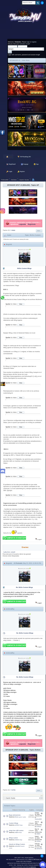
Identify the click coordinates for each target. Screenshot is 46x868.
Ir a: (42, 796)
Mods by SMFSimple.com (35, 859)
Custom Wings (14, 823)
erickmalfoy (10, 609)
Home (8, 157)
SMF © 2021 (21, 858)
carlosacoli (18, 846)
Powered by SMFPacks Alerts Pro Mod (31, 863)
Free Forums (17, 863)
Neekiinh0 (36, 865)
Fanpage (23, 164)
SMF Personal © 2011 (22, 859)
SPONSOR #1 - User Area (19, 60)
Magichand (10, 164)
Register (20, 171)
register (34, 42)
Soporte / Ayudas (22, 817)
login (28, 42)
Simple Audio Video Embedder (24, 861)
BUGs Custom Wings (24, 268)
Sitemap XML (20, 865)
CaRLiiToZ (7, 552)
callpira (17, 832)
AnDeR (13, 552)
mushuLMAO (38, 819)
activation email (24, 44)
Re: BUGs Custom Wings (24, 587)
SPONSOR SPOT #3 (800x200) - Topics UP (23, 185)
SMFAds (9, 863)
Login (8, 171)
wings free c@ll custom (16, 831)
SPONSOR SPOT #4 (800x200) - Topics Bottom (23, 750)
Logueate (22, 224)
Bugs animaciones (15, 815)
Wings (21, 825)
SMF (16, 858)
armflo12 (17, 825)
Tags (35, 164)
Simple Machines (29, 858)
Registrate (32, 224)
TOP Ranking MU (23, 157)
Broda (16, 817)
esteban (17, 840)
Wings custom (13, 838)
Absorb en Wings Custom (17, 844)
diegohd (9, 244)
